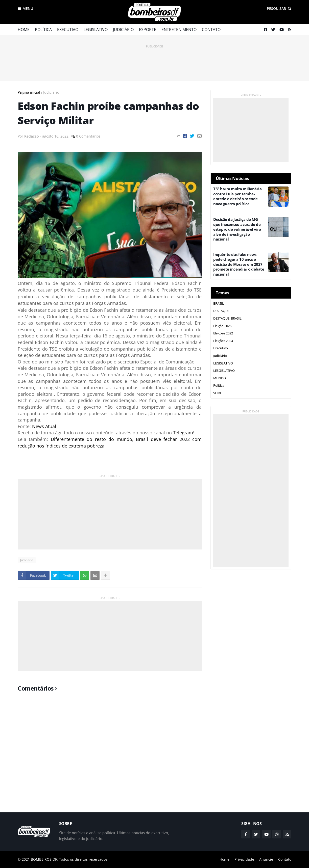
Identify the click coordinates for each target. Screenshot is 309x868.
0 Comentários (88, 136)
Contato (211, 30)
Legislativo (96, 30)
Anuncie (266, 859)
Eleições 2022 (223, 333)
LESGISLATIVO (224, 371)
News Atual (44, 426)
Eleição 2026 (222, 326)
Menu (28, 8)
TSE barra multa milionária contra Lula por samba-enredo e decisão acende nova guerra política (237, 196)
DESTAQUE (221, 311)
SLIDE (218, 393)
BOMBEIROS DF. (44, 859)
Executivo (68, 30)
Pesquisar (276, 8)
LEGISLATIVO (223, 363)
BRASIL (219, 303)
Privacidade (244, 859)
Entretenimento (179, 30)
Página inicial (29, 92)
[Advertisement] (155, 61)
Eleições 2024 (223, 341)
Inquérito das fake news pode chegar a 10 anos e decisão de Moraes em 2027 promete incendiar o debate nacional (239, 264)
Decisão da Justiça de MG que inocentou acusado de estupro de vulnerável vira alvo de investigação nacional (237, 229)
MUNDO (220, 378)
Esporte (148, 30)
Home (24, 30)
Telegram (183, 433)
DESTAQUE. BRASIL (227, 318)
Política (43, 30)
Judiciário (123, 30)
